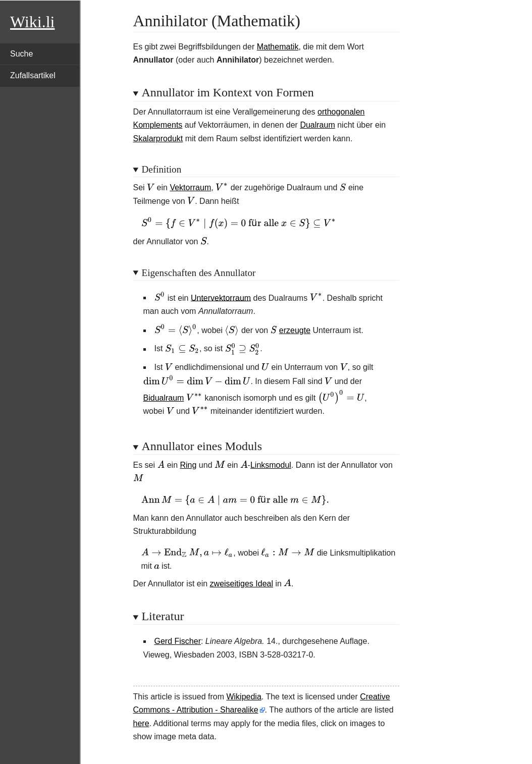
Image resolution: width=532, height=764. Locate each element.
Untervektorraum (221, 297)
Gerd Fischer (178, 641)
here (141, 723)
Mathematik (278, 47)
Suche (21, 54)
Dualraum (317, 125)
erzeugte (295, 330)
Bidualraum (164, 398)
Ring (188, 465)
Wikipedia (244, 697)
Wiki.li (32, 22)
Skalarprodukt (158, 139)
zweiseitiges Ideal (242, 584)
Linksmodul (271, 465)
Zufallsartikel (33, 75)
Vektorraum (190, 187)
